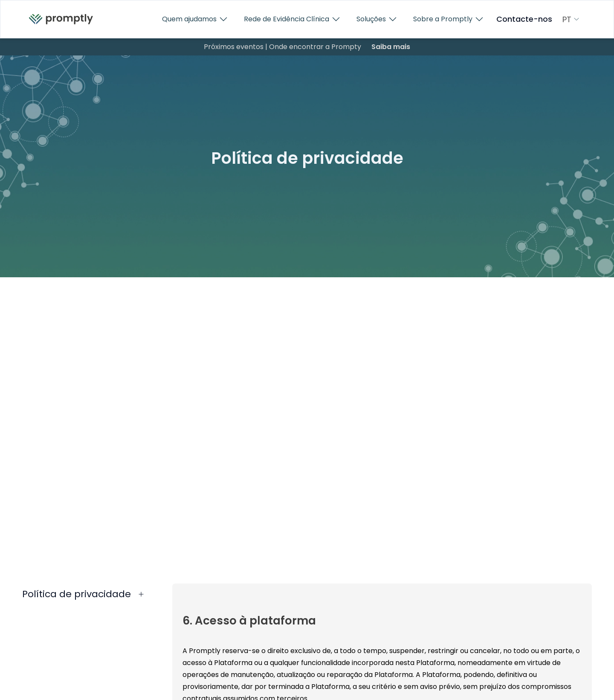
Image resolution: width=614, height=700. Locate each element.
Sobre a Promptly (449, 19)
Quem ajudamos (195, 19)
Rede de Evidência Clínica (293, 19)
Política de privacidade (77, 594)
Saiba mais (391, 47)
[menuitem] (61, 19)
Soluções (377, 19)
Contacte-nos (524, 19)
